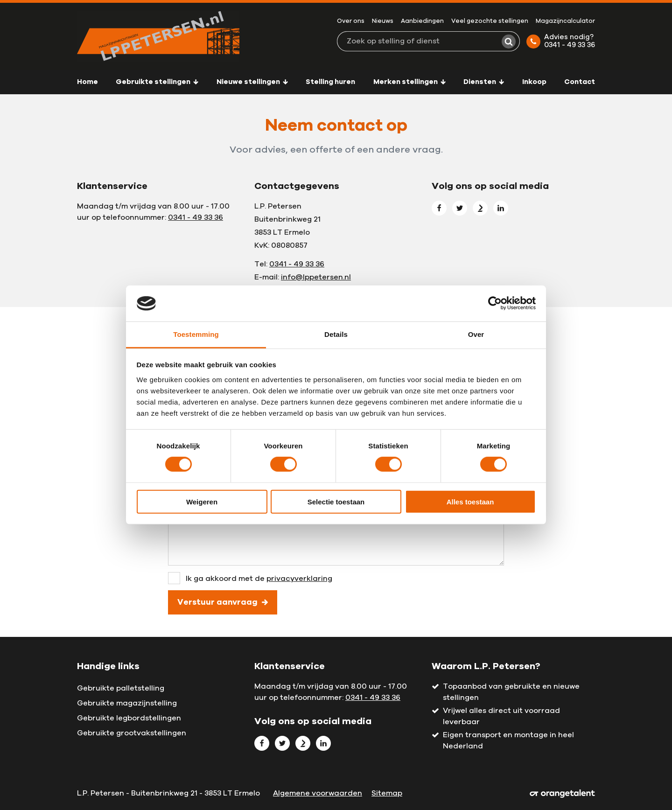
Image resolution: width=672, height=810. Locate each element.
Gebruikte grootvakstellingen (132, 733)
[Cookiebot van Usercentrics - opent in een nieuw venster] (495, 303)
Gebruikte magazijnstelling (127, 703)
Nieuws (383, 21)
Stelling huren (330, 82)
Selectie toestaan (336, 501)
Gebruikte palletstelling (121, 688)
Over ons (351, 21)
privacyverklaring (299, 579)
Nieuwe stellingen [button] (252, 82)
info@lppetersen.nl (316, 277)
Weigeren (202, 501)
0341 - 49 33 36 (196, 217)
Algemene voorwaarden (318, 793)
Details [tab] (336, 334)
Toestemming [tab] (196, 334)
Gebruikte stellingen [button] (157, 82)
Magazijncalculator (565, 21)
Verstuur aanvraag (223, 602)
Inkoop (534, 82)
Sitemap (387, 793)
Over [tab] (476, 334)
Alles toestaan (470, 501)
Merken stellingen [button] (409, 82)
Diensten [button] (484, 82)
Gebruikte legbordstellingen (129, 718)
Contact (580, 82)
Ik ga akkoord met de (259, 579)
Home (87, 82)
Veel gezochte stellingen (490, 21)
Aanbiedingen (422, 21)
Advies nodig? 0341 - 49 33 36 (561, 41)
